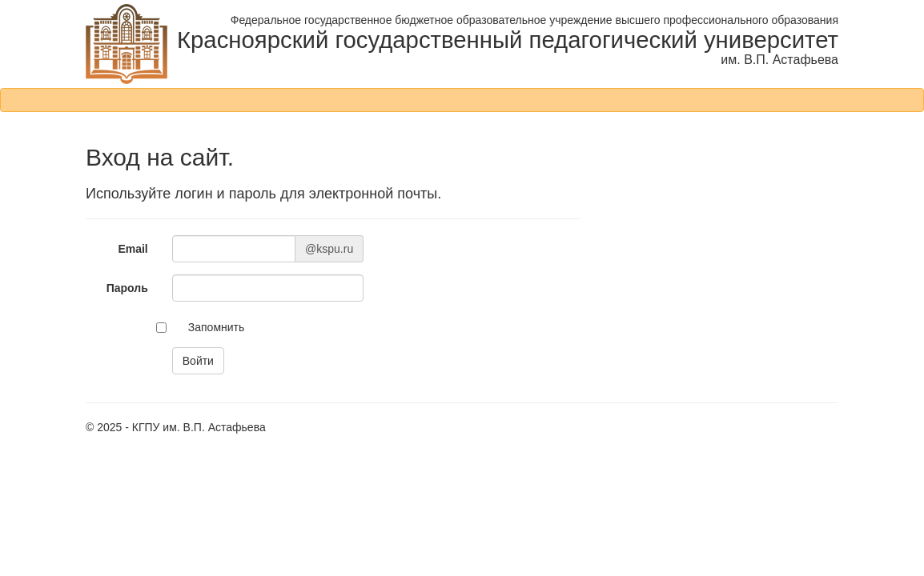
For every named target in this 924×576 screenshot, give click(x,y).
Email (133, 249)
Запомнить (217, 327)
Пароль (127, 288)
